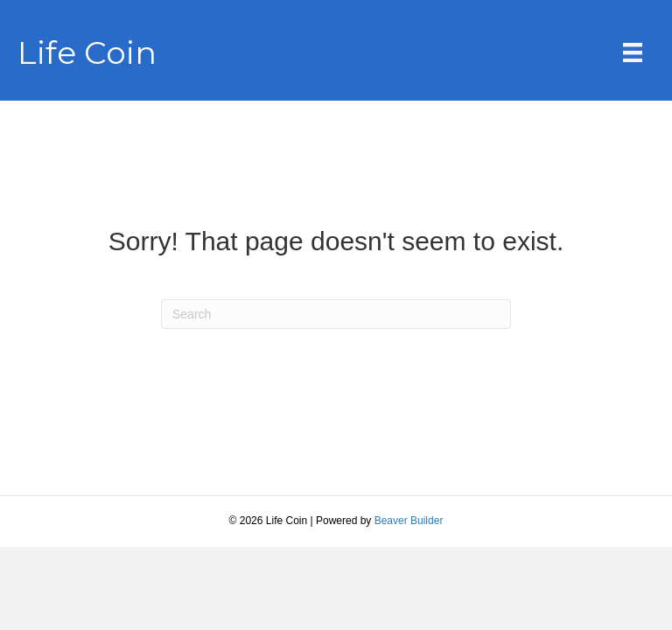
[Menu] (633, 52)
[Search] (336, 314)
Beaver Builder (409, 521)
